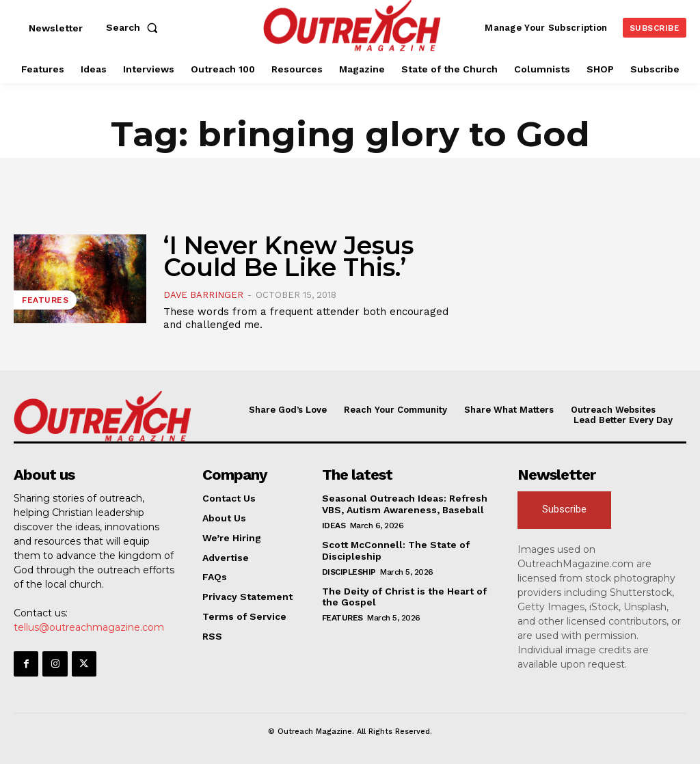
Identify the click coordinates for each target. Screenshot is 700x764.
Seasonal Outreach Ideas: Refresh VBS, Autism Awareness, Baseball (405, 504)
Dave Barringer (203, 295)
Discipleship (349, 572)
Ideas (334, 526)
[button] (135, 27)
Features (45, 300)
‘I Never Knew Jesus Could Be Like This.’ (288, 256)
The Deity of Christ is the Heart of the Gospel (404, 597)
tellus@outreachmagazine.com (89, 627)
